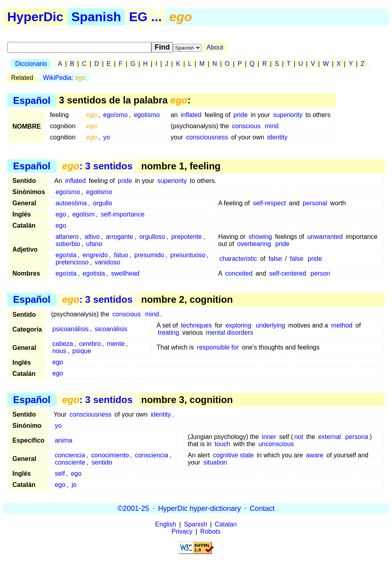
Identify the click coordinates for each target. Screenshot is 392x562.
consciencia (152, 455)
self (60, 474)
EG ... (145, 17)
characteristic (238, 259)
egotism (84, 214)
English (165, 524)
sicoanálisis (111, 329)
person (320, 273)
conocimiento (110, 455)
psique (82, 351)
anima (64, 440)
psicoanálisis (71, 329)
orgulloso (152, 237)
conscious (246, 126)
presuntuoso (188, 255)
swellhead (125, 273)
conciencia (70, 455)
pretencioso (72, 262)
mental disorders (229, 333)
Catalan (226, 524)
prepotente (187, 237)
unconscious (276, 444)
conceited (239, 273)
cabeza (63, 344)
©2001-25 (133, 508)
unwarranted (325, 237)
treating (168, 333)
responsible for (218, 347)
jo (74, 485)
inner (269, 437)
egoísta (66, 255)
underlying (271, 325)
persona (357, 437)
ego (61, 214)
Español (32, 100)
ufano (94, 244)
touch (222, 444)
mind (272, 126)
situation (215, 462)
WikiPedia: (65, 78)
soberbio (68, 244)
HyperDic (35, 17)
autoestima (71, 203)
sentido (102, 462)
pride (241, 115)
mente (115, 344)
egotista (94, 273)
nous (59, 351)
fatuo (121, 255)
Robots (210, 531)
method (342, 325)
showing (260, 237)
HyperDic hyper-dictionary (200, 508)
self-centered (288, 273)
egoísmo (115, 115)
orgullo (103, 203)
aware (315, 455)
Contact (262, 508)
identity (278, 137)
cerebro (90, 344)
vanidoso (107, 262)
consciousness (207, 137)
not (298, 437)
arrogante (120, 237)
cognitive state (233, 455)
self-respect (270, 203)
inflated (191, 115)
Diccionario (31, 64)
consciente (70, 462)
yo (106, 137)
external (329, 437)
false (275, 259)
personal (315, 203)
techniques (196, 325)
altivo (92, 237)
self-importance (122, 214)
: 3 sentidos (98, 166)
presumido (149, 255)
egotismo (147, 115)
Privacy (182, 531)
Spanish (96, 17)
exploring (238, 325)
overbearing (254, 244)
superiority (288, 115)
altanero (67, 237)
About (215, 47)
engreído (95, 255)
